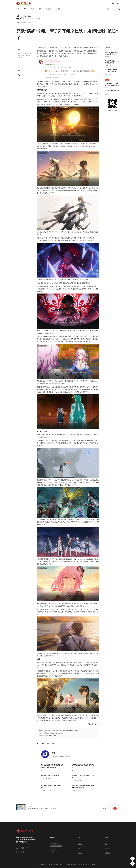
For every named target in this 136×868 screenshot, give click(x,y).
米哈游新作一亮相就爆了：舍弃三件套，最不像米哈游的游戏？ (112, 71)
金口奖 (58, 9)
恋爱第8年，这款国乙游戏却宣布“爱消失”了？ (112, 53)
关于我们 (80, 844)
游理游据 (49, 9)
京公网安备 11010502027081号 (88, 864)
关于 (118, 3)
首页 (18, 9)
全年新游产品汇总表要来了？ (112, 91)
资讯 (25, 9)
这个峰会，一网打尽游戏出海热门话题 (83, 776)
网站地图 (107, 853)
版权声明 (80, 848)
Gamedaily (61, 733)
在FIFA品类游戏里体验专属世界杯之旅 (83, 766)
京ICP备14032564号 (71, 864)
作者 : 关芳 (27, 16)
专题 (106, 844)
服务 (40, 9)
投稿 (113, 3)
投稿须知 (80, 853)
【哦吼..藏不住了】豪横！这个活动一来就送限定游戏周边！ (112, 84)
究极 (48, 744)
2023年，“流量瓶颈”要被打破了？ (52, 775)
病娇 (53, 744)
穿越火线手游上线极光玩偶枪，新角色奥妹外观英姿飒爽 (83, 787)
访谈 (33, 9)
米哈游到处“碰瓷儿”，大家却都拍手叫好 (112, 62)
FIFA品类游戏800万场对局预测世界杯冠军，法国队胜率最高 (52, 766)
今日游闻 (107, 848)
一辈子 (42, 744)
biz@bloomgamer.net (55, 735)
